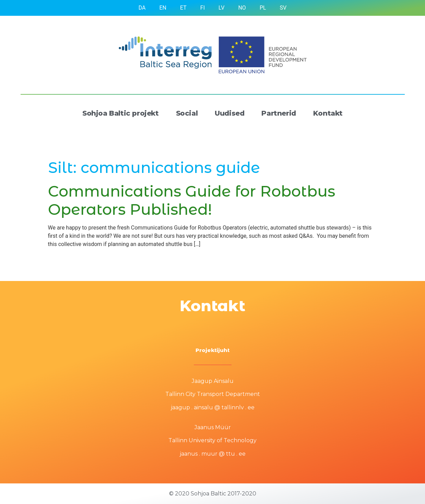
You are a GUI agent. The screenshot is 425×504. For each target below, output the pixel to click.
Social (187, 113)
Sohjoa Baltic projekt (121, 113)
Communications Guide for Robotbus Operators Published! (192, 200)
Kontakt (328, 113)
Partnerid (279, 113)
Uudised (229, 113)
